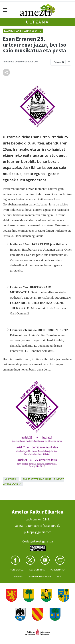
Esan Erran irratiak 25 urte (23, 31)
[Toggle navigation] (5, 10)
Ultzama (37, 22)
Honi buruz (17, 570)
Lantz (7, 484)
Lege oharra (37, 570)
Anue (26, 479)
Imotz (60, 479)
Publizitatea (58, 570)
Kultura (10, 479)
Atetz (35, 479)
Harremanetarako (40, 576)
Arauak (18, 576)
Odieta (17, 484)
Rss (59, 576)
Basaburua (47, 479)
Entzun (59, 62)
